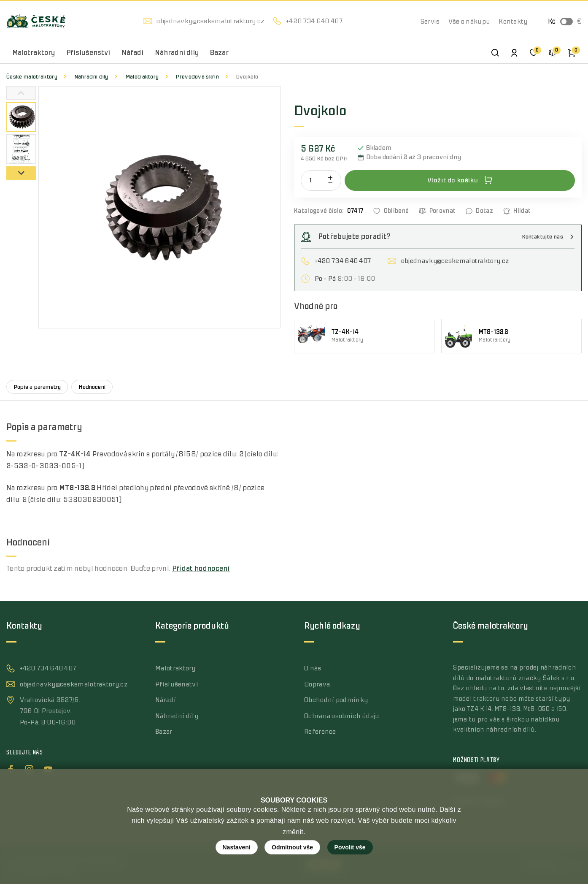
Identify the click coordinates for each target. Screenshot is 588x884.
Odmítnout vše (292, 847)
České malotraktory (32, 77)
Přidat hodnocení (201, 569)
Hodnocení (92, 387)
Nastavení (237, 847)
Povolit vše (350, 847)
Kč (552, 22)
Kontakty (513, 22)
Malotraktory (142, 77)
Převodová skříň (197, 77)
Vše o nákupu (469, 22)
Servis (430, 22)
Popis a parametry (37, 387)
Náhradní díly (91, 77)
